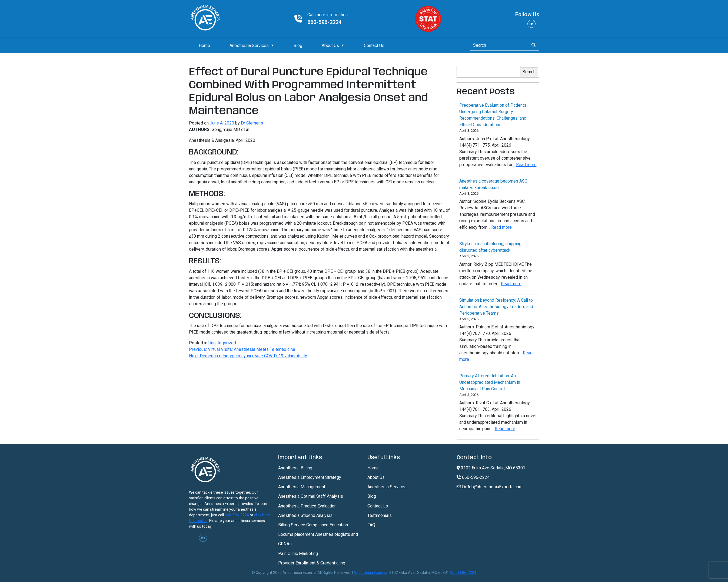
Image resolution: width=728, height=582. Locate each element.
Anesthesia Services (249, 46)
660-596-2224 (324, 22)
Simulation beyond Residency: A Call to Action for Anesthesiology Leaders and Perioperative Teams (496, 307)
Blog (298, 46)
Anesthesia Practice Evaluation (307, 506)
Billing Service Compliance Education (313, 525)
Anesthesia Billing (295, 468)
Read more (526, 165)
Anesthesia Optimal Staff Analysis (311, 496)
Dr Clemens (252, 123)
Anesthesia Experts (370, 573)
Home (204, 46)
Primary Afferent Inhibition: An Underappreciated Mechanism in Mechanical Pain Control (490, 382)
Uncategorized (222, 343)
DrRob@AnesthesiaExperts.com (490, 487)
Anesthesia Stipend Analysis (305, 515)
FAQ (371, 525)
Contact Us (374, 46)
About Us (330, 46)
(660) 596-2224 (463, 573)
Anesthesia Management (302, 487)
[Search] (498, 45)
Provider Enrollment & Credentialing (312, 563)
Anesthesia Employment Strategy (310, 477)
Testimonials (380, 515)
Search (529, 72)
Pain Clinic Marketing (298, 554)
